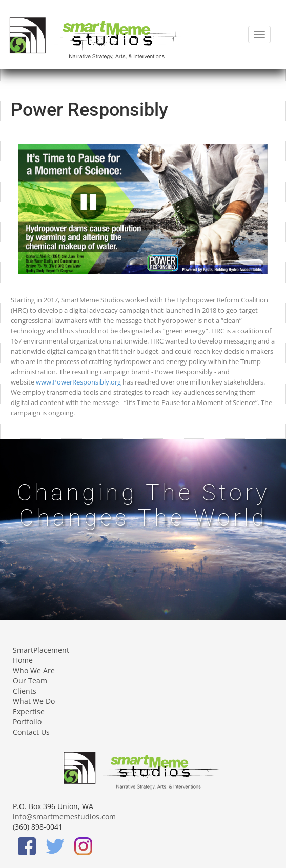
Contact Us (31, 732)
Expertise (29, 711)
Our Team (30, 681)
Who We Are (34, 670)
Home (23, 660)
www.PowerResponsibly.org (78, 382)
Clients (25, 691)
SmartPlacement (41, 650)
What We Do (34, 701)
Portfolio (27, 722)
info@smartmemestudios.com (64, 816)
